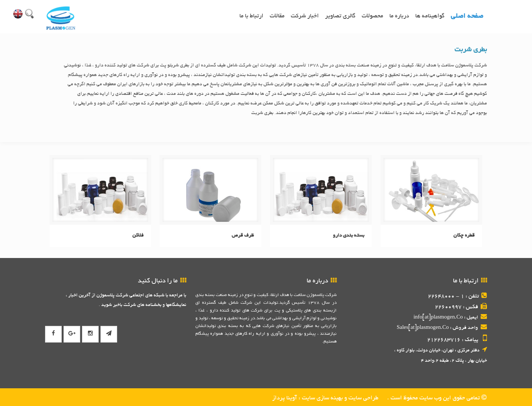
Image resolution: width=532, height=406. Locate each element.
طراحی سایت (363, 398)
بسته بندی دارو (349, 236)
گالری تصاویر (340, 16)
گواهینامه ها (430, 16)
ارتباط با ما (251, 16)
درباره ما (399, 16)
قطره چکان (464, 236)
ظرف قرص (243, 236)
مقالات (277, 16)
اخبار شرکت (305, 16)
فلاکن (138, 236)
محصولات (372, 16)
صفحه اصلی (467, 17)
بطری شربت (471, 50)
